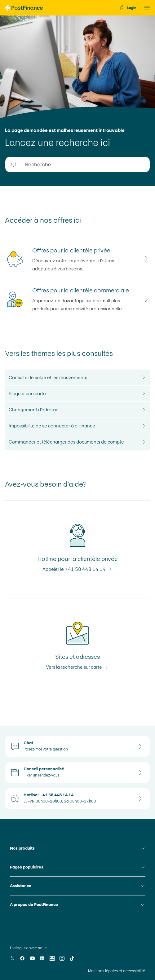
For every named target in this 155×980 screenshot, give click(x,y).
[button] (145, 8)
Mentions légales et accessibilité (117, 971)
